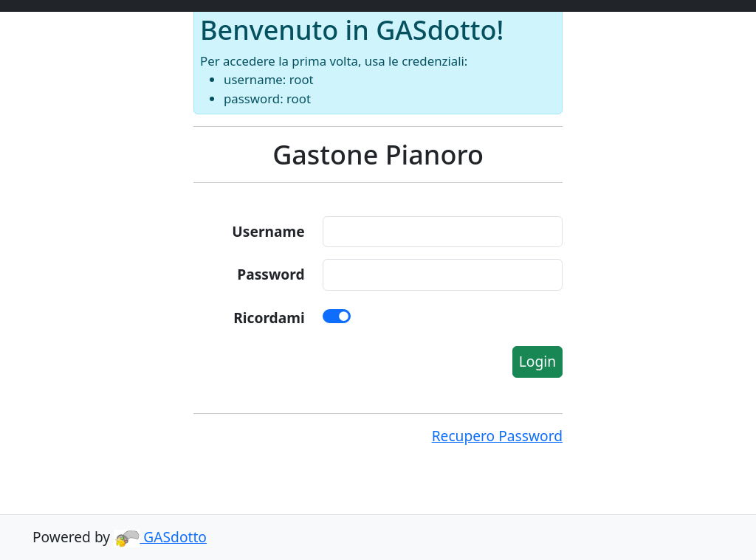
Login (537, 361)
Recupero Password (497, 436)
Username (268, 231)
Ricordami (269, 318)
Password (271, 274)
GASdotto (160, 537)
